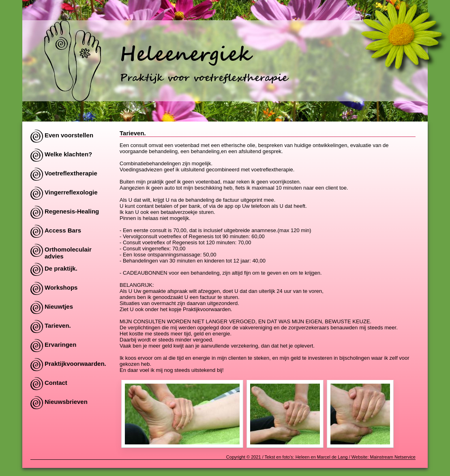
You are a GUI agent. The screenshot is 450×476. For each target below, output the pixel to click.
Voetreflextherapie (71, 173)
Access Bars (63, 230)
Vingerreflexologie (71, 192)
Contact (56, 383)
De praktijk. (61, 268)
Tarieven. (58, 326)
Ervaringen (60, 345)
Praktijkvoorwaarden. (75, 364)
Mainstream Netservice (393, 457)
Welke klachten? (68, 154)
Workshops (61, 287)
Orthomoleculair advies (68, 251)
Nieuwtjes (59, 306)
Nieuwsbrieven (66, 402)
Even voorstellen (69, 135)
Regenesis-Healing (72, 211)
